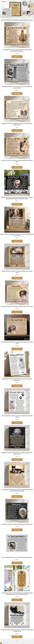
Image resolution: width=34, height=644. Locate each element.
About (17, 641)
